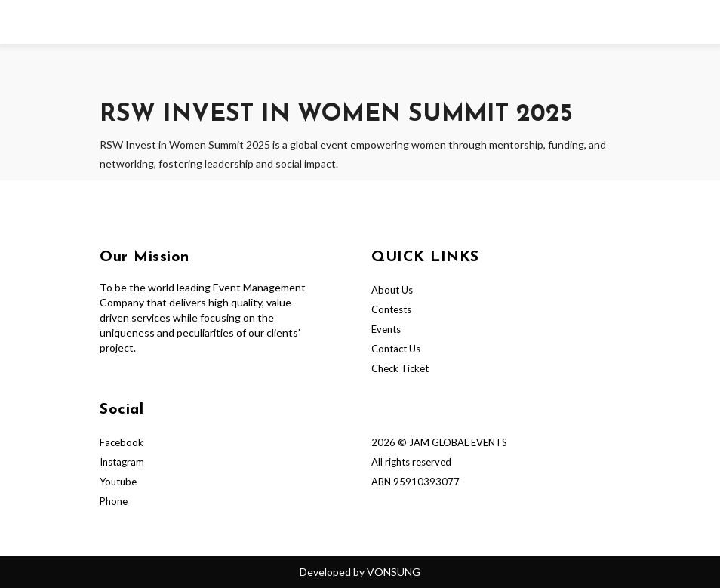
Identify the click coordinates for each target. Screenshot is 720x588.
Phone (114, 501)
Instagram (122, 462)
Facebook (122, 442)
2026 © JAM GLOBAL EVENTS (439, 442)
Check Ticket (400, 368)
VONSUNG (394, 572)
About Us (392, 290)
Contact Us (396, 349)
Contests (391, 309)
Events (386, 329)
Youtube (118, 482)
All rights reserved (411, 462)
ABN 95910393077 (415, 482)
